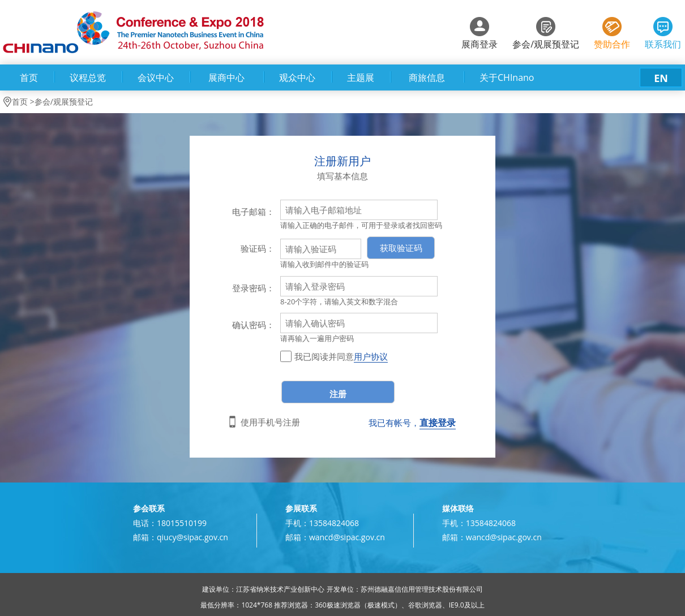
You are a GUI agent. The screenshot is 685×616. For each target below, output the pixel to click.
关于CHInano (507, 77)
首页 (29, 77)
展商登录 (479, 44)
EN (661, 78)
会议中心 (156, 77)
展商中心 (226, 77)
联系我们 (663, 44)
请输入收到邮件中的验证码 (324, 264)
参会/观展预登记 (546, 44)
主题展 (361, 77)
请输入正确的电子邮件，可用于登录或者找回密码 (361, 225)
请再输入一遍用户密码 (317, 338)
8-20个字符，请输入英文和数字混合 (339, 301)
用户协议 (371, 356)
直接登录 (438, 423)
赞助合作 (612, 44)
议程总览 (88, 77)
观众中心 (297, 77)
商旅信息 (427, 77)
